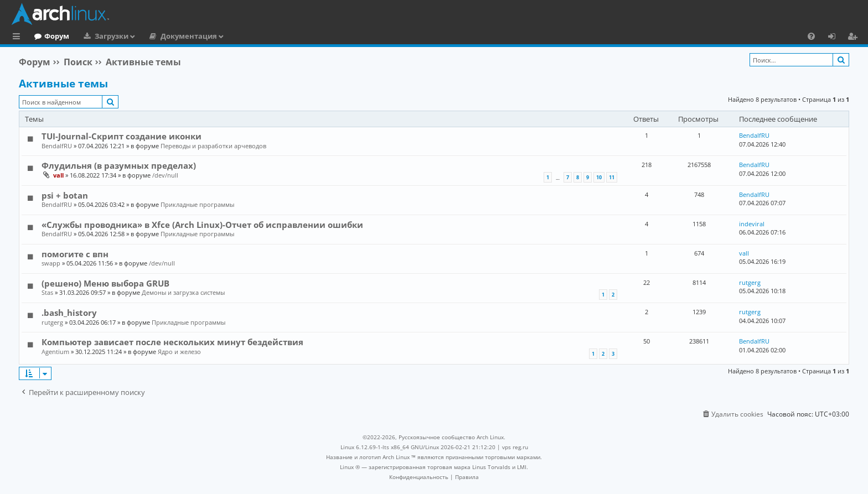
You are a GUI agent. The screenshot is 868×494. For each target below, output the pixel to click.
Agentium (55, 352)
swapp (51, 263)
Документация (234, 36)
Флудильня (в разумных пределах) (119, 165)
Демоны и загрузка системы (183, 292)
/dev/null (165, 175)
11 (612, 177)
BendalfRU (57, 146)
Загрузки (157, 36)
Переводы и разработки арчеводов (213, 146)
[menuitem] (811, 36)
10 (599, 177)
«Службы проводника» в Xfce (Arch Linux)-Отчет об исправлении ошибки (202, 225)
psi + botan (65, 195)
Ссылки (19, 38)
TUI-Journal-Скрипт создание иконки (122, 136)
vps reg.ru (515, 447)
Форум (102, 36)
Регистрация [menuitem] (855, 38)
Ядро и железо (179, 352)
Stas (47, 292)
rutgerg (750, 282)
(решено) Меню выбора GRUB (105, 283)
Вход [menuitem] (836, 38)
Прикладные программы (197, 204)
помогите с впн (75, 254)
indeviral (752, 224)
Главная (50, 36)
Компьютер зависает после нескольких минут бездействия (172, 342)
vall (58, 175)
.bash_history (69, 313)
